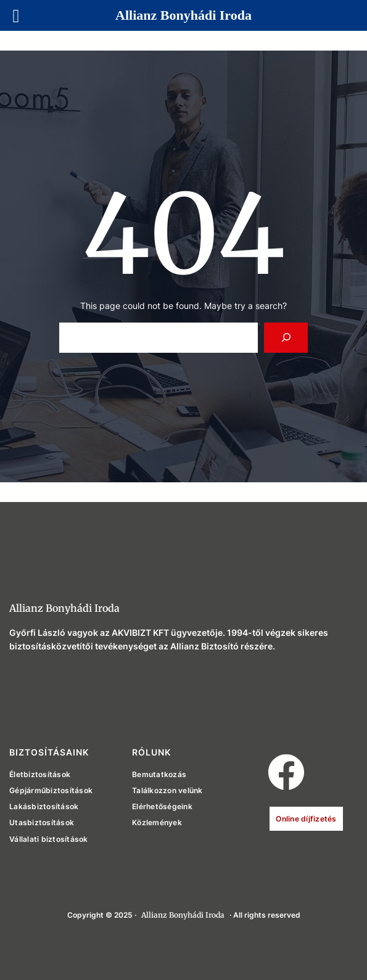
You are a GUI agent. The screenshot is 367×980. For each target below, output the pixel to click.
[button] (286, 772)
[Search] (286, 338)
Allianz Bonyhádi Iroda (64, 608)
